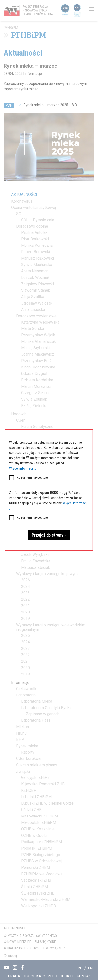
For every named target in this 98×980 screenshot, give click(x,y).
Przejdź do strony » (49, 535)
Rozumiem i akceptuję (32, 477)
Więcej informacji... (23, 468)
